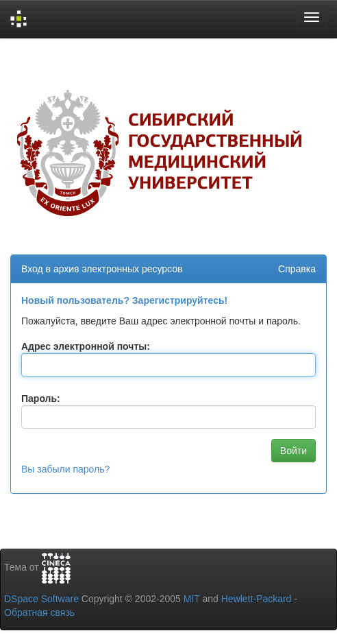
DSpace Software (41, 599)
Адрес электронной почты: (86, 346)
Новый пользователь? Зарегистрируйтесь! (124, 300)
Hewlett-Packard (257, 599)
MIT (192, 599)
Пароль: (41, 398)
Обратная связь (39, 612)
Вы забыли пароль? (65, 469)
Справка (297, 269)
